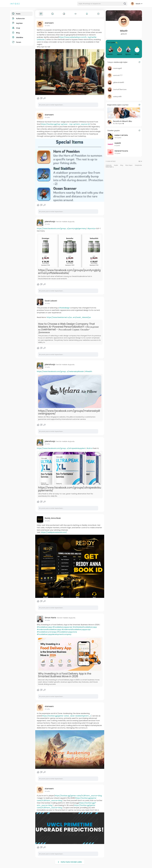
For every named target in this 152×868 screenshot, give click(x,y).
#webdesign (64, 308)
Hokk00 (118, 143)
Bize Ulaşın (129, 165)
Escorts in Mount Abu (123, 121)
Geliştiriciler (138, 165)
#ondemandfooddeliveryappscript (76, 629)
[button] (102, 4)
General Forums (121, 151)
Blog (122, 165)
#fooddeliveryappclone (67, 632)
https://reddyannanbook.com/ (54, 532)
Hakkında (109, 165)
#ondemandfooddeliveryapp (49, 629)
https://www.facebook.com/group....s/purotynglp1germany (61, 229)
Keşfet (116, 165)
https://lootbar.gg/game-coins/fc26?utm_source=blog (78, 796)
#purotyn (92, 229)
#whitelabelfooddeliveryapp (85, 627)
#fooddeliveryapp (44, 627)
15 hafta (47, 26)
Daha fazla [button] (110, 167)
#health (89, 371)
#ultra (89, 448)
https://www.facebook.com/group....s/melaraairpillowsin (60, 371)
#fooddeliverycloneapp (47, 632)
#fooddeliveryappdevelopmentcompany (54, 634)
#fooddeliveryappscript (62, 627)
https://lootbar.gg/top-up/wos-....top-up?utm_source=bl (65, 124)
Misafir (124, 31)
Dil (140, 161)
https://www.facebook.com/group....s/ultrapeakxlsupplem (61, 448)
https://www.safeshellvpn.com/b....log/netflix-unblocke (67, 38)
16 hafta (47, 224)
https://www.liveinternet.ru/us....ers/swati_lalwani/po (69, 317)
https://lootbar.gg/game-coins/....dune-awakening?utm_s (66, 716)
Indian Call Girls (121, 135)
